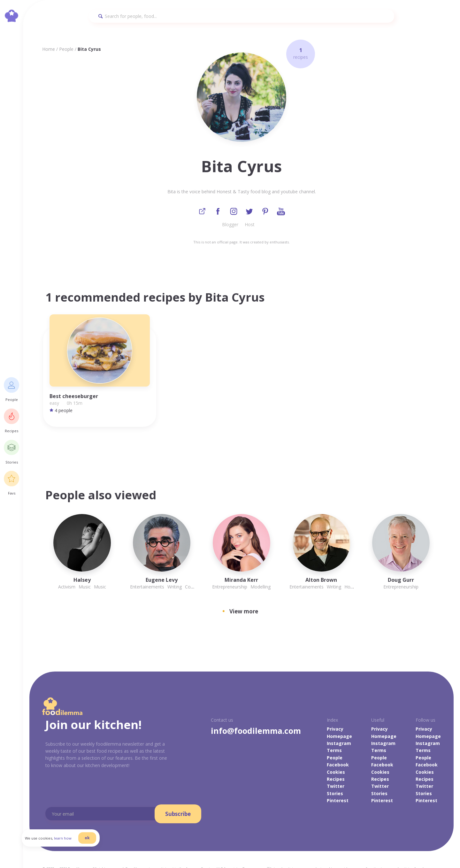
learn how (70, 844)
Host (250, 225)
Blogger (230, 225)
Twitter (336, 760)
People (66, 49)
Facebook (338, 739)
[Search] (241, 16)
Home (49, 49)
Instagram (339, 718)
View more (244, 586)
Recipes (336, 753)
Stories (335, 768)
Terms (334, 725)
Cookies (336, 746)
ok (95, 843)
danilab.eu (142, 848)
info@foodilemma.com (256, 705)
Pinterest (338, 775)
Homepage (339, 710)
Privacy (335, 703)
